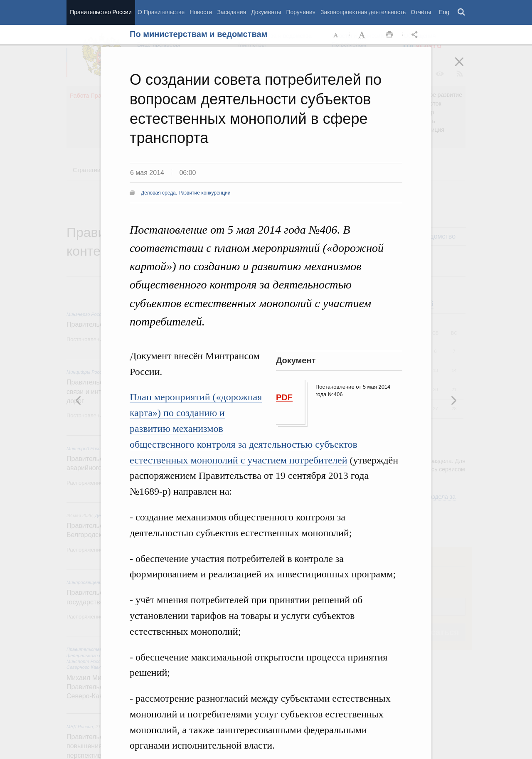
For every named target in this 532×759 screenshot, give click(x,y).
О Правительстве (161, 12)
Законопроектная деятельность (363, 12)
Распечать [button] (389, 35)
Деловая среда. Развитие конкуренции (186, 193)
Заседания (232, 12)
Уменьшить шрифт (336, 35)
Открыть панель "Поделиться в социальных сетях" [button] (416, 35)
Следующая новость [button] (79, 400)
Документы (266, 12)
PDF (284, 397)
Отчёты (421, 12)
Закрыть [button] (465, 67)
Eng (444, 12)
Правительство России (101, 12)
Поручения (301, 12)
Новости (201, 12)
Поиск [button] (462, 12)
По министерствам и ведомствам (198, 34)
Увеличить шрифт (363, 35)
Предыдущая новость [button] (453, 400)
